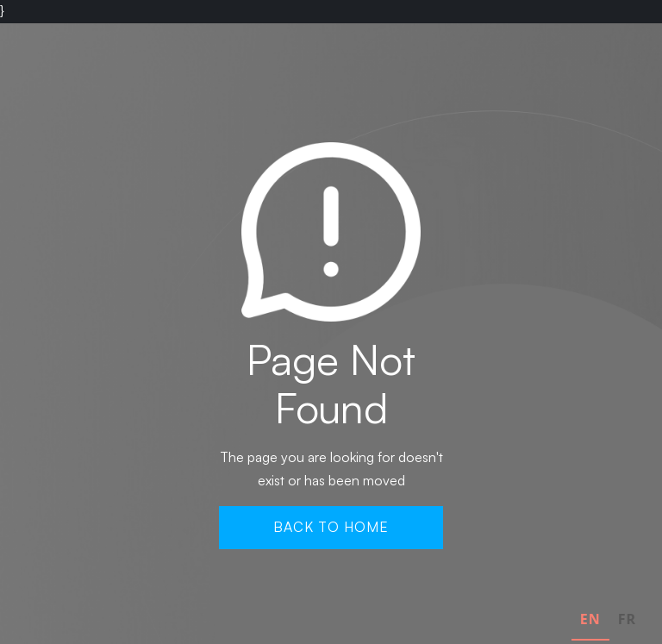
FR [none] (627, 619)
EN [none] (590, 619)
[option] (627, 622)
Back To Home (331, 527)
